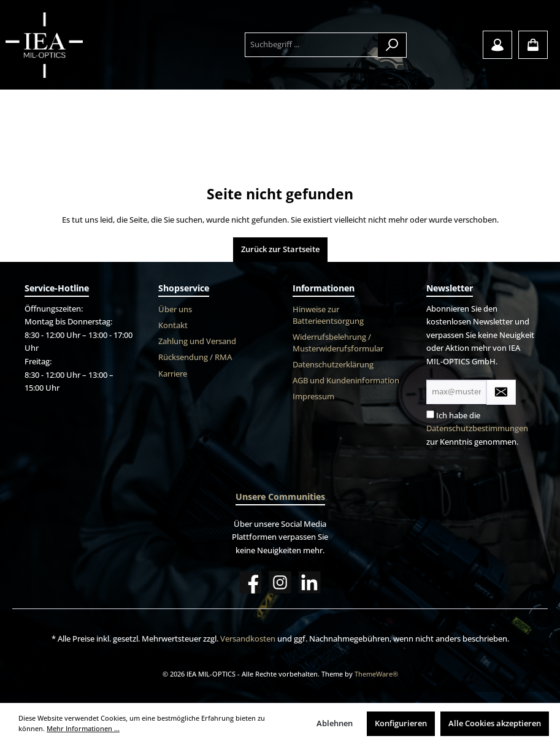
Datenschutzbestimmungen (477, 428)
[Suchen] (392, 45)
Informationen (324, 288)
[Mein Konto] (497, 45)
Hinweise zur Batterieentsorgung (328, 315)
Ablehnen (335, 723)
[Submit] (501, 392)
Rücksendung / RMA (195, 357)
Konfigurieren (401, 723)
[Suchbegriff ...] (312, 45)
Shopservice (184, 288)
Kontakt (173, 325)
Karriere (173, 374)
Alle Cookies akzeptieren (495, 723)
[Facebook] (251, 582)
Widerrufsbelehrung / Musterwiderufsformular (338, 343)
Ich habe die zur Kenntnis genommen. (477, 429)
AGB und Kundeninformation (346, 381)
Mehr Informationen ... (83, 728)
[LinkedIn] (309, 582)
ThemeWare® (376, 674)
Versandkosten (248, 639)
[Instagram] (280, 582)
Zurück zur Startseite (280, 249)
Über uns (175, 309)
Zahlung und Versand (197, 341)
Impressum (313, 397)
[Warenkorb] (533, 45)
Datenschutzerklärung (333, 365)
